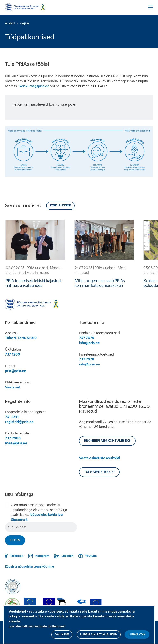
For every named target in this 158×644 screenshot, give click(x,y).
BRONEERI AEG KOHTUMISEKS (107, 441)
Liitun (15, 540)
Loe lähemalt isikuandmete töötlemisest (37, 628)
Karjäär (24, 24)
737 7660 (13, 438)
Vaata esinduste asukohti (99, 458)
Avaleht (10, 24)
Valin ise (62, 636)
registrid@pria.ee (19, 422)
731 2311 (12, 417)
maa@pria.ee (16, 443)
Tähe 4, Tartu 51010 (21, 338)
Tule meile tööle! (99, 472)
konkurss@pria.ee (34, 86)
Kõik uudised (60, 206)
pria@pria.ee (16, 371)
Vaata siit (12, 387)
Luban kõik (137, 636)
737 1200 (12, 354)
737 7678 (87, 359)
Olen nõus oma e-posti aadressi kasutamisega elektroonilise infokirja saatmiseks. (39, 512)
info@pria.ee (89, 343)
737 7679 (87, 338)
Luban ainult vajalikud (99, 636)
